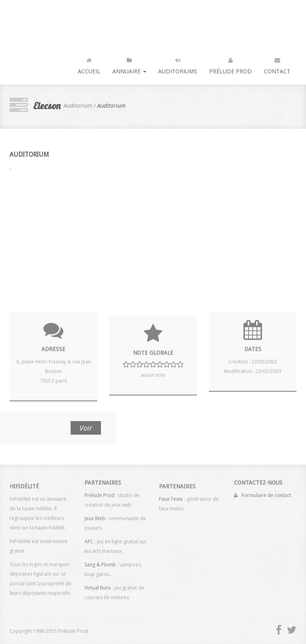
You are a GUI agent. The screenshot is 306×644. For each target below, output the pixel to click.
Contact (277, 64)
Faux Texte (171, 501)
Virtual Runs (98, 586)
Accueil (89, 64)
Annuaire (129, 64)
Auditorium (111, 105)
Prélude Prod (230, 64)
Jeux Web (95, 517)
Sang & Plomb (100, 563)
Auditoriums (178, 64)
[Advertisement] (153, 238)
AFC (89, 540)
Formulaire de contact (266, 493)
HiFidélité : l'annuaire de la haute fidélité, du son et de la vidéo (43, 21)
